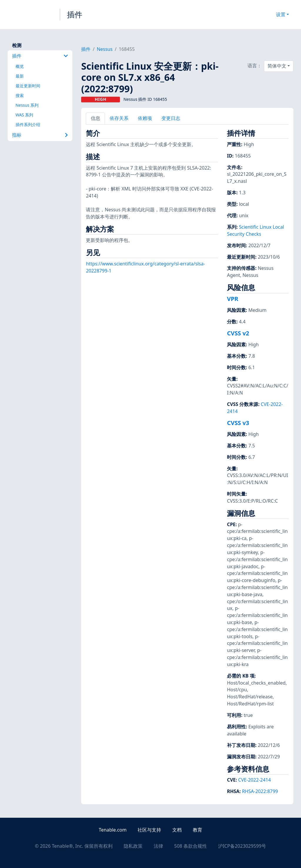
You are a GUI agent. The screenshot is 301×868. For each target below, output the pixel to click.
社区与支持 (149, 830)
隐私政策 (133, 846)
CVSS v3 (238, 423)
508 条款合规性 (191, 846)
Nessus (105, 49)
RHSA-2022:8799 (260, 791)
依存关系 (119, 118)
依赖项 (145, 118)
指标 (40, 135)
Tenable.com (113, 830)
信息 (96, 118)
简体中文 (277, 66)
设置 (281, 14)
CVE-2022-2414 (254, 780)
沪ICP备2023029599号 (242, 846)
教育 (198, 830)
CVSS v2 (238, 333)
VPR (233, 299)
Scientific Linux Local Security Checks (255, 230)
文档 (177, 830)
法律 (158, 846)
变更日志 (171, 118)
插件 (75, 14)
